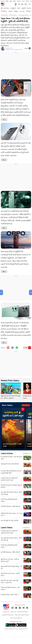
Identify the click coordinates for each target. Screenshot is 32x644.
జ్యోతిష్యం (16, 11)
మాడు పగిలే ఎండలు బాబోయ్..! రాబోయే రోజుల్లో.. (12, 445)
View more (26, 405)
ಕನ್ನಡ (11, 1)
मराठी (14, 1)
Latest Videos (7, 527)
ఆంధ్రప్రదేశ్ (24, 8)
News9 (3, 1)
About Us (13, 612)
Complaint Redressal (8, 615)
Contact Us (6, 612)
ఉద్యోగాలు (5, 11)
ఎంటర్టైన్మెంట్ (13, 8)
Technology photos (23, 15)
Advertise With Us (23, 612)
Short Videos (7, 405)
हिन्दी (7, 1)
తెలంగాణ (29, 8)
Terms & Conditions (16, 618)
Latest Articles (7, 453)
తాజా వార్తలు (6, 8)
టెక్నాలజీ (11, 11)
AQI (22, 4)
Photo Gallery (13, 15)
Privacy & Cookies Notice (22, 615)
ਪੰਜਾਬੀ (27, 1)
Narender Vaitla (9, 48)
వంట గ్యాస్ (22, 11)
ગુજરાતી (19, 1)
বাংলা (23, 1)
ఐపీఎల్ (19, 8)
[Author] (3, 49)
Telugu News (4, 15)
